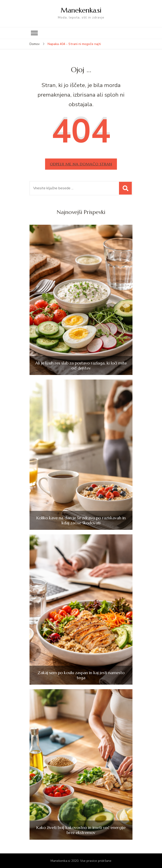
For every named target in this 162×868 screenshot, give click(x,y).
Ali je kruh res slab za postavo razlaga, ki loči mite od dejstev (81, 365)
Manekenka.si (81, 10)
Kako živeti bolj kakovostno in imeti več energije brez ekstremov (81, 830)
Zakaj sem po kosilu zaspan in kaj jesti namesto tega (81, 675)
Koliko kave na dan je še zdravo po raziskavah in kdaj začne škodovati (81, 520)
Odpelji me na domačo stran (81, 164)
